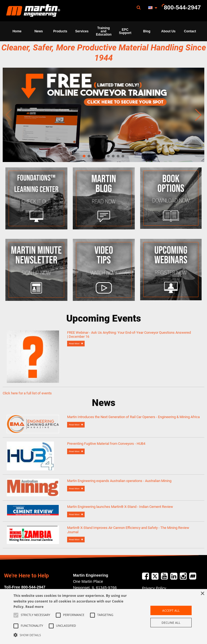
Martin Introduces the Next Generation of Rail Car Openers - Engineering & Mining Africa (133, 417)
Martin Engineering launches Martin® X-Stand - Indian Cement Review (120, 507)
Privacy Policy (154, 588)
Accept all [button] (171, 610)
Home (17, 31)
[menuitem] (33, 11)
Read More (74, 344)
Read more (34, 607)
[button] (72, 635)
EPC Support (125, 31)
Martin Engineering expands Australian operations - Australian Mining (119, 481)
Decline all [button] (171, 623)
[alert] (103, 617)
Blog (147, 31)
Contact (190, 31)
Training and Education (104, 31)
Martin (33, 11)
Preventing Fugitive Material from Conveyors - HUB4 (106, 444)
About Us (168, 31)
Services (82, 31)
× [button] (202, 594)
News (39, 31)
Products (60, 31)
